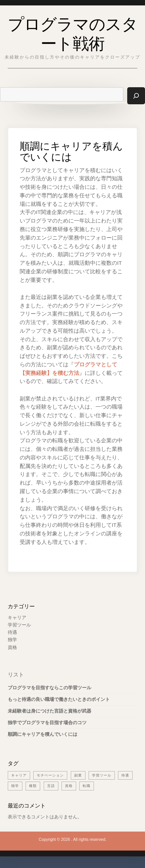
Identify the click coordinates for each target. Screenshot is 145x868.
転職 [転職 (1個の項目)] (87, 786)
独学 (12, 640)
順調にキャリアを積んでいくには (43, 734)
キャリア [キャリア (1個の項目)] (19, 775)
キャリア (17, 618)
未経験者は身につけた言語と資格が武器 (49, 711)
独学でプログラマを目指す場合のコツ (47, 723)
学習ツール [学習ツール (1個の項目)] (102, 775)
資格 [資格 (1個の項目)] (69, 786)
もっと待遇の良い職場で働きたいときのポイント (59, 699)
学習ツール (19, 625)
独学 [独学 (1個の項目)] (15, 786)
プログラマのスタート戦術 (73, 32)
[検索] (136, 96)
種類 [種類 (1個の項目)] (33, 786)
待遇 (12, 632)
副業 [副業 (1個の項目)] (78, 775)
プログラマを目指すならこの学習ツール (49, 688)
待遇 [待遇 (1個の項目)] (125, 775)
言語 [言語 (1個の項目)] (51, 786)
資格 (12, 647)
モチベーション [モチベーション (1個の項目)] (50, 775)
